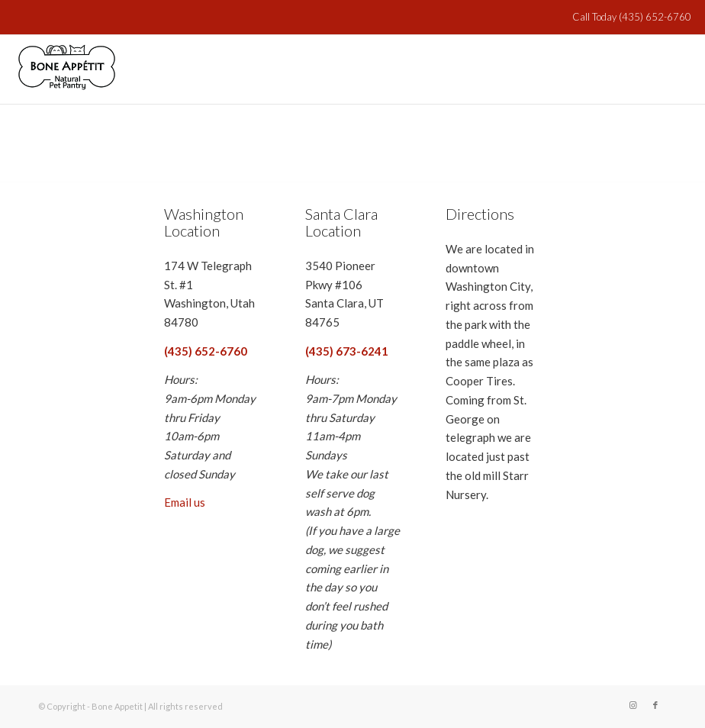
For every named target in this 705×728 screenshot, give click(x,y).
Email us (185, 502)
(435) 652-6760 (654, 17)
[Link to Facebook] (655, 705)
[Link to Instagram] (633, 705)
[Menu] (670, 69)
